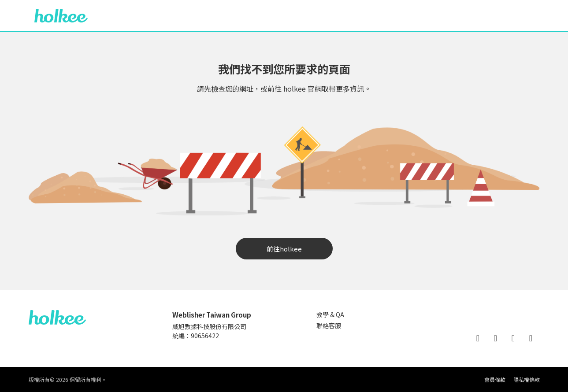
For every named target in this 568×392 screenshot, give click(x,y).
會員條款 (495, 379)
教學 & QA (330, 314)
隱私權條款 (527, 379)
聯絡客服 (329, 325)
